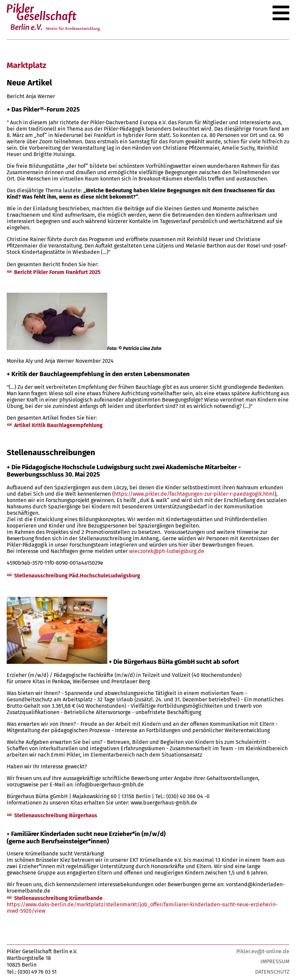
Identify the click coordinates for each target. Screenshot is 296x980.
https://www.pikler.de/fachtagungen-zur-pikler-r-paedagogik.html (194, 494)
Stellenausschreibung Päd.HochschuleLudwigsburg (77, 576)
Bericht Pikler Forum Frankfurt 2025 (57, 272)
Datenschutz (272, 972)
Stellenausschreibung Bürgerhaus (56, 815)
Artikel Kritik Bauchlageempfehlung (58, 425)
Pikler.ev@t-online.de (263, 951)
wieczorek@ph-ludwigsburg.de (167, 551)
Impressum (275, 961)
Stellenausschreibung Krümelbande (58, 898)
